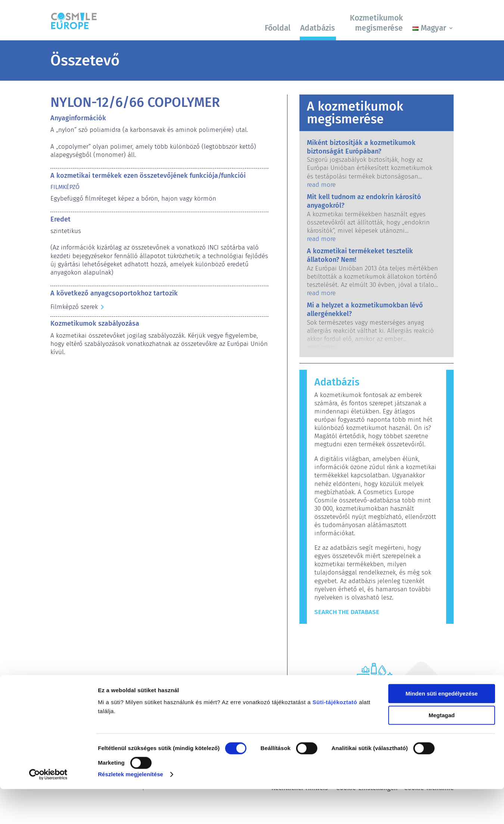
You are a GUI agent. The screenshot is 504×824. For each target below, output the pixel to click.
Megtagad (442, 750)
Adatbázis (318, 28)
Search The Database (347, 612)
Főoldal (278, 28)
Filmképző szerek (74, 307)
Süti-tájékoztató (335, 737)
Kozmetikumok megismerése (376, 23)
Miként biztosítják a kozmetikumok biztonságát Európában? (361, 147)
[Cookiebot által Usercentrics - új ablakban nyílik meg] (48, 809)
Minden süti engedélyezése (441, 729)
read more (321, 185)
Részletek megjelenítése (130, 809)
